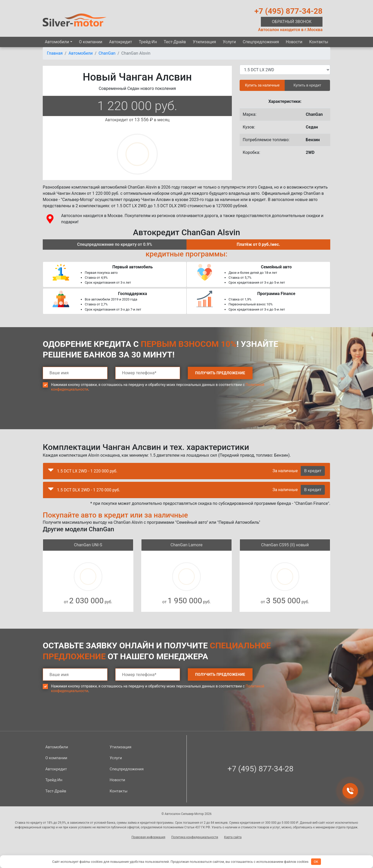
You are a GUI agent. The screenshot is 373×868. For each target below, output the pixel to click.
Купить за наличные (262, 85)
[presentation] (82, 414)
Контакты (318, 42)
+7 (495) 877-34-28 (288, 11)
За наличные (285, 471)
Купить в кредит (307, 85)
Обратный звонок (292, 22)
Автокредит (121, 42)
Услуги (229, 42)
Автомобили (57, 42)
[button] (51, 471)
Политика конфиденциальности (195, 837)
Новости (294, 42)
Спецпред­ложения (261, 42)
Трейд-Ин (148, 42)
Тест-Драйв (175, 42)
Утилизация (204, 42)
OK (316, 862)
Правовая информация (148, 837)
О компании (91, 42)
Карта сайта (233, 837)
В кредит (313, 471)
